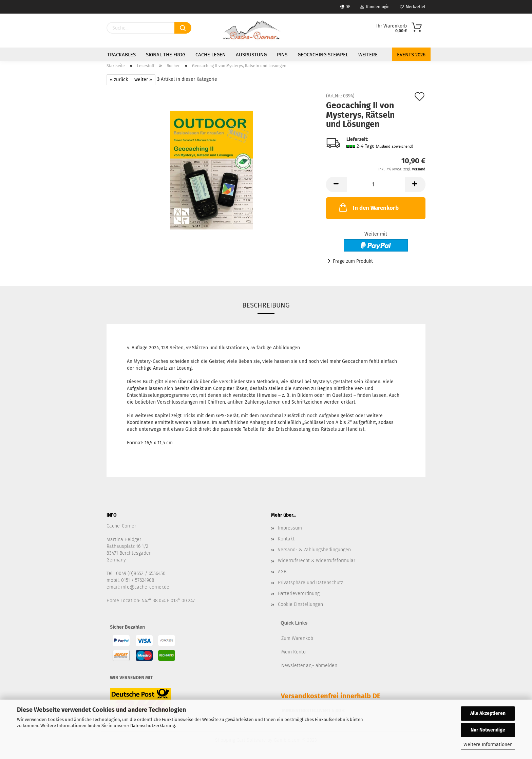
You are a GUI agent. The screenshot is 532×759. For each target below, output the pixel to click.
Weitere (368, 55)
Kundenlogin (375, 7)
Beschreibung (266, 305)
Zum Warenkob (297, 638)
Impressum (290, 528)
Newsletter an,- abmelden (309, 665)
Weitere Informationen (488, 745)
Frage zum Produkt (353, 261)
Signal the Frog (166, 55)
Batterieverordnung (299, 594)
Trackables (121, 55)
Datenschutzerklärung (153, 726)
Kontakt (286, 539)
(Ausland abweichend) (395, 146)
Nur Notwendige (488, 730)
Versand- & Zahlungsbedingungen (314, 550)
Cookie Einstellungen (300, 604)
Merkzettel (413, 7)
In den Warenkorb (368, 207)
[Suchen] (183, 28)
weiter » (143, 80)
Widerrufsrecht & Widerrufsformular (317, 561)
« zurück (119, 80)
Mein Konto (293, 652)
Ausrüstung (251, 55)
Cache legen (211, 55)
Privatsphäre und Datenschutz (310, 583)
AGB (282, 572)
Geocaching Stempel (323, 55)
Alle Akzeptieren (488, 713)
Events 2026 (411, 55)
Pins (282, 55)
